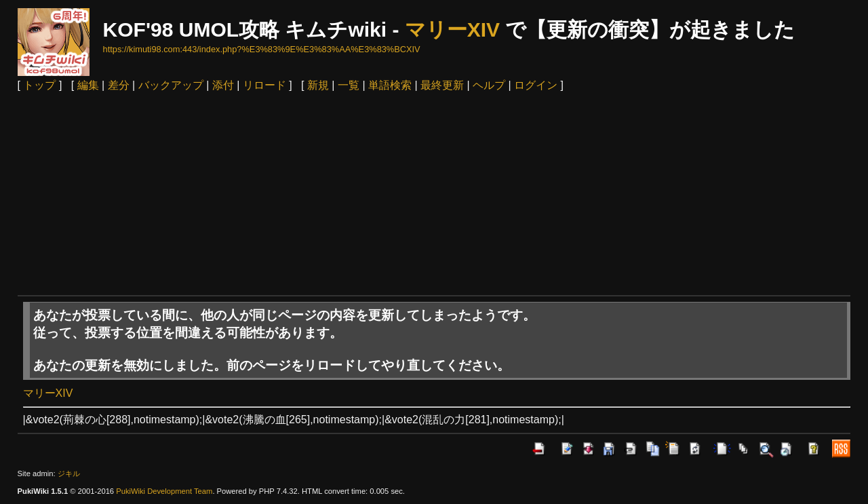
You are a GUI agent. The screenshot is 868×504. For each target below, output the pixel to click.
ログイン (536, 85)
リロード (264, 85)
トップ (39, 85)
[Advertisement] (434, 193)
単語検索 (390, 85)
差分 (119, 85)
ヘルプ (489, 85)
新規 (318, 85)
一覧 (349, 85)
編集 (88, 85)
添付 (223, 85)
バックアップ (171, 85)
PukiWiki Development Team (164, 491)
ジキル (69, 473)
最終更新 (442, 85)
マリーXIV (452, 30)
